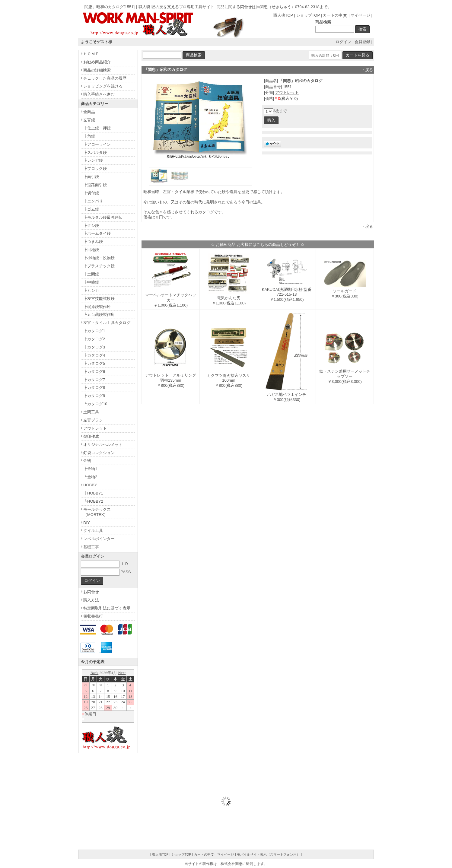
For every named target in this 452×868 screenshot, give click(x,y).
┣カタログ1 (94, 331)
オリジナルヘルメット (103, 445)
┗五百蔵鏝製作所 (99, 315)
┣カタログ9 (94, 396)
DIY (87, 523)
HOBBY (90, 485)
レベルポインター (99, 539)
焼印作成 (91, 436)
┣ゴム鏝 (91, 209)
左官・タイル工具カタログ (107, 323)
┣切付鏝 (91, 193)
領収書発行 (93, 616)
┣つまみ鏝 (93, 242)
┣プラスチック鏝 (99, 266)
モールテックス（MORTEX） (97, 512)
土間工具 (91, 412)
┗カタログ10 (95, 404)
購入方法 (91, 600)
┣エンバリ (93, 201)
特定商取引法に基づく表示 (107, 608)
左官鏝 (89, 120)
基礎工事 (91, 547)
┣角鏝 (89, 136)
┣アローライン (97, 144)
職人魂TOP (283, 15)
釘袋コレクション (99, 453)
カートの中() (335, 15)
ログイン (343, 42)
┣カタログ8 (94, 388)
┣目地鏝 (91, 250)
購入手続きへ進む (99, 94)
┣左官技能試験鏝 (99, 299)
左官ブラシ (93, 420)
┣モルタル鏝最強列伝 (103, 217)
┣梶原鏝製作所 (97, 307)
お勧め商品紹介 (97, 62)
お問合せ (91, 592)
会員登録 (362, 42)
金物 (87, 461)
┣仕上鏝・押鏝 (97, 128)
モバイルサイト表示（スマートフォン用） (268, 854)
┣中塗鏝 (91, 282)
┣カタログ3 (94, 347)
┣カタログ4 (94, 355)
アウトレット (287, 92)
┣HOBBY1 (93, 493)
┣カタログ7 (94, 380)
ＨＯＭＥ (91, 54)
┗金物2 (90, 477)
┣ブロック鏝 (95, 169)
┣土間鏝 (91, 274)
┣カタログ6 (94, 372)
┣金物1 (90, 469)
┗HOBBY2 (93, 501)
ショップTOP (308, 15)
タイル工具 (93, 531)
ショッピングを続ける (103, 86)
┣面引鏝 (91, 177)
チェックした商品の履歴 (105, 78)
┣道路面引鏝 (95, 185)
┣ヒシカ (91, 290)
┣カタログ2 (94, 339)
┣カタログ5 (94, 363)
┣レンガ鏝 (93, 160)
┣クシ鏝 (91, 226)
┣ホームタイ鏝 (97, 233)
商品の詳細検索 (97, 70)
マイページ (360, 15)
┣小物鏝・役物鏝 (99, 258)
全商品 (89, 112)
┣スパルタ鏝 (95, 153)
